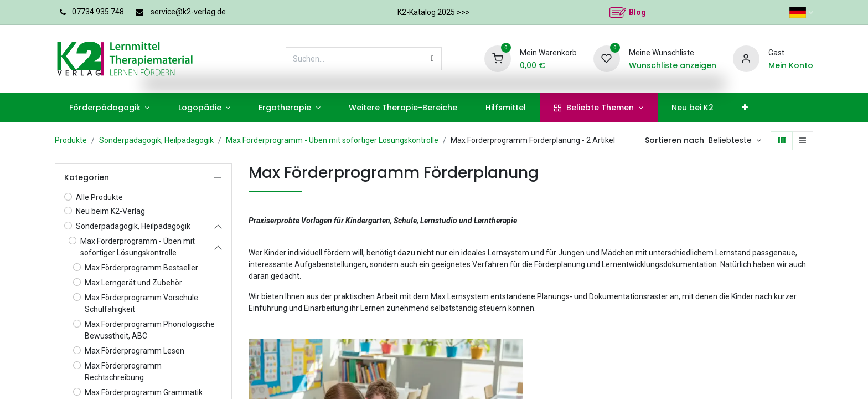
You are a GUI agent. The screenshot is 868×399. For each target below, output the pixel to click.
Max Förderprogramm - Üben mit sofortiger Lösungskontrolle (332, 140)
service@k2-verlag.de (188, 12)
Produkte (71, 140)
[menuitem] (109, 108)
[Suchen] (433, 59)
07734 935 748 (98, 12)
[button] (735, 141)
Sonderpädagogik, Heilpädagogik (156, 140)
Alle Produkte (99, 197)
